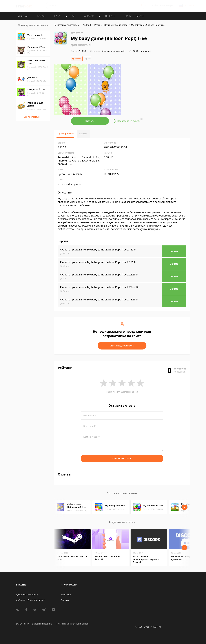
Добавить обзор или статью (31, 600)
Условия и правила (42, 624)
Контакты (66, 595)
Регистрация (167, 6)
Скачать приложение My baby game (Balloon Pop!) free (98, 250)
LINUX (57, 16)
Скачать (90, 121)
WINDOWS (23, 16)
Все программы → (33, 117)
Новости (110, 16)
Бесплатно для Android (113, 51)
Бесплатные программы (67, 25)
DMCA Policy (22, 624)
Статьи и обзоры (134, 16)
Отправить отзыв (122, 458)
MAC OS (41, 16)
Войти (155, 6)
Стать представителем (122, 346)
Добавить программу (27, 595)
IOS (73, 16)
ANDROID (89, 16)
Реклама (65, 600)
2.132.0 (78, 51)
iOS (88, 59)
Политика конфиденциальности (73, 624)
